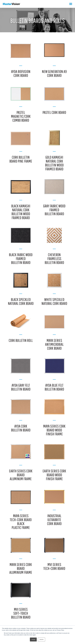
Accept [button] (33, 639)
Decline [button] (42, 639)
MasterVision (12, 4)
